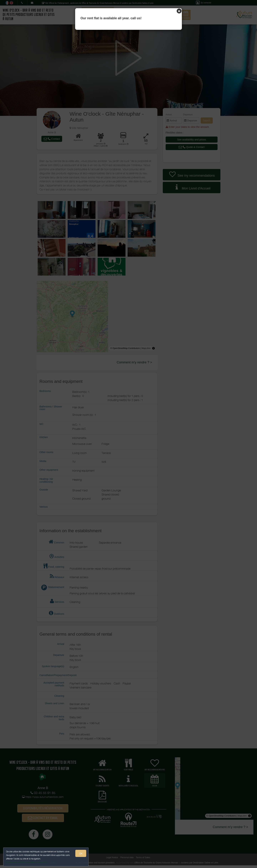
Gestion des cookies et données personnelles (27, 862)
